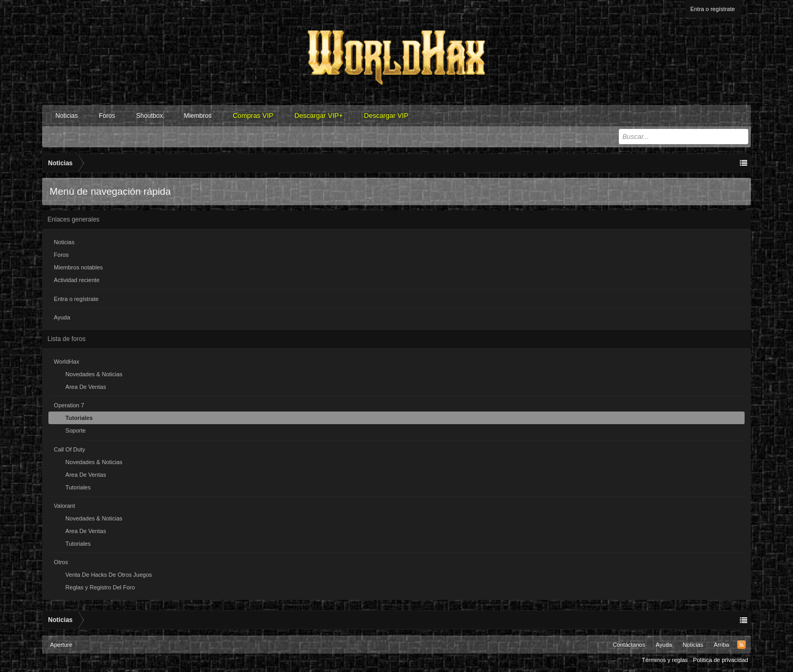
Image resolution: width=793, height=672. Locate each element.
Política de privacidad (721, 660)
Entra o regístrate (713, 9)
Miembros (198, 116)
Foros (107, 116)
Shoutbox (150, 116)
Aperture (61, 645)
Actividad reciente (77, 280)
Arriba (721, 645)
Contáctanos (629, 645)
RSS (741, 645)
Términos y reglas (665, 660)
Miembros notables (78, 267)
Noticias (67, 116)
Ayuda (62, 317)
